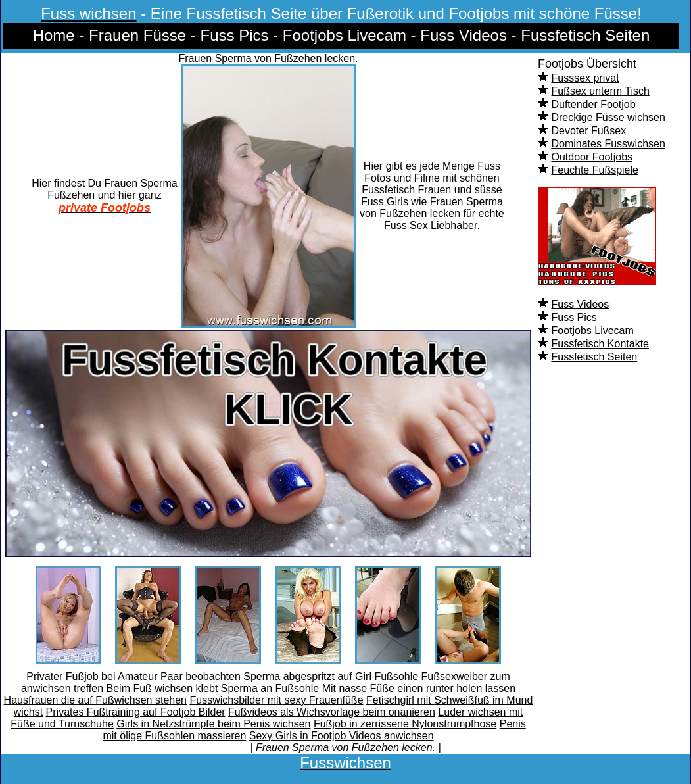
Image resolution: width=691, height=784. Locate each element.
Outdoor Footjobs (592, 157)
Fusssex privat (585, 78)
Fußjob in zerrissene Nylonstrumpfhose (405, 724)
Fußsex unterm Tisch (600, 91)
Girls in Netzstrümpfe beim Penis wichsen (213, 724)
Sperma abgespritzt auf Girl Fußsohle (331, 676)
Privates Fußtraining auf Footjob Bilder (136, 712)
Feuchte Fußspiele (595, 170)
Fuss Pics (574, 317)
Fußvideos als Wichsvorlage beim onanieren (332, 712)
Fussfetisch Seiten (594, 357)
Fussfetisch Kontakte (600, 344)
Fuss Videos (580, 304)
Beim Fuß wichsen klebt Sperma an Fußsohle (213, 688)
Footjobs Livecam (592, 331)
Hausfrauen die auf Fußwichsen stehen (95, 700)
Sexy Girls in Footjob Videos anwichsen (342, 736)
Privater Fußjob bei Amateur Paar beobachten (133, 676)
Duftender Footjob (593, 104)
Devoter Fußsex (588, 131)
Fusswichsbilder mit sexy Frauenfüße (276, 700)
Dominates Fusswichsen (608, 144)
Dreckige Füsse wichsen (608, 117)
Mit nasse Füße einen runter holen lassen (419, 688)
